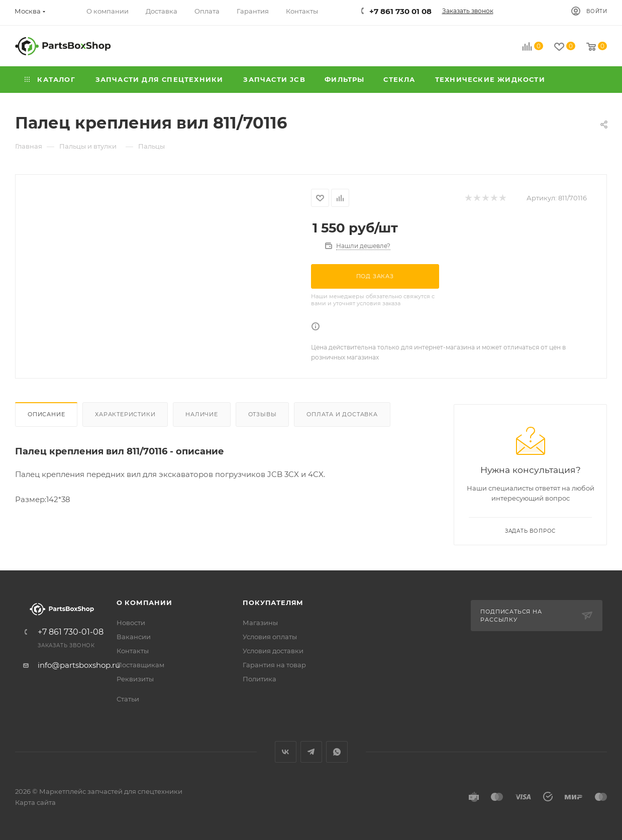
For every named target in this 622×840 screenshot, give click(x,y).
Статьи (128, 699)
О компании (144, 603)
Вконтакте (286, 752)
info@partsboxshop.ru (79, 665)
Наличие (202, 414)
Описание (46, 414)
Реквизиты (135, 679)
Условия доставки (273, 651)
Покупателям (273, 603)
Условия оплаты (270, 637)
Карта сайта (35, 802)
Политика (260, 679)
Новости (131, 623)
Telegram (311, 752)
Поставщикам (140, 665)
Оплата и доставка (342, 414)
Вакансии (134, 637)
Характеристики (125, 414)
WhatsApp (337, 752)
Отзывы (263, 414)
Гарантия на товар (274, 665)
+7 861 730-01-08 (71, 632)
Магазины (260, 623)
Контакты (133, 651)
